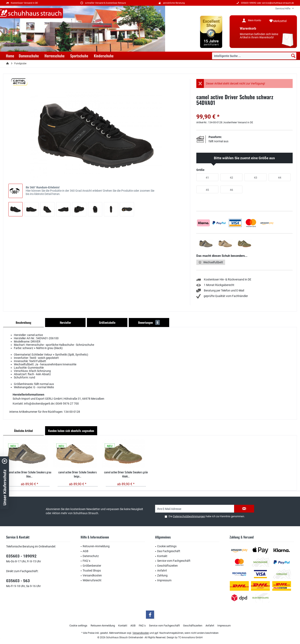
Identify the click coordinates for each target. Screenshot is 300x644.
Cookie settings (167, 546)
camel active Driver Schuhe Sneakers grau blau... (29, 474)
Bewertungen (149, 322)
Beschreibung (23, 322)
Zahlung (162, 575)
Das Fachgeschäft (169, 551)
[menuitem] (283, 8)
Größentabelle (107, 322)
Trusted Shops (92, 571)
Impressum (164, 580)
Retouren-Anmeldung (96, 546)
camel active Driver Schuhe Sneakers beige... (78, 474)
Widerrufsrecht (92, 580)
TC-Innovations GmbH (190, 637)
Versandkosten (92, 575)
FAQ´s (86, 561)
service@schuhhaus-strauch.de (278, 3)
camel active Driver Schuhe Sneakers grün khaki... (126, 474)
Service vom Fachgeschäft (174, 561)
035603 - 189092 (21, 556)
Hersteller (65, 322)
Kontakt (162, 556)
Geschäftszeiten (167, 566)
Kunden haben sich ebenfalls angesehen (71, 431)
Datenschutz (91, 556)
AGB (86, 551)
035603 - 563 (18, 581)
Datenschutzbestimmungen (189, 516)
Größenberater (92, 566)
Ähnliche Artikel (23, 431)
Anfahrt (162, 571)
